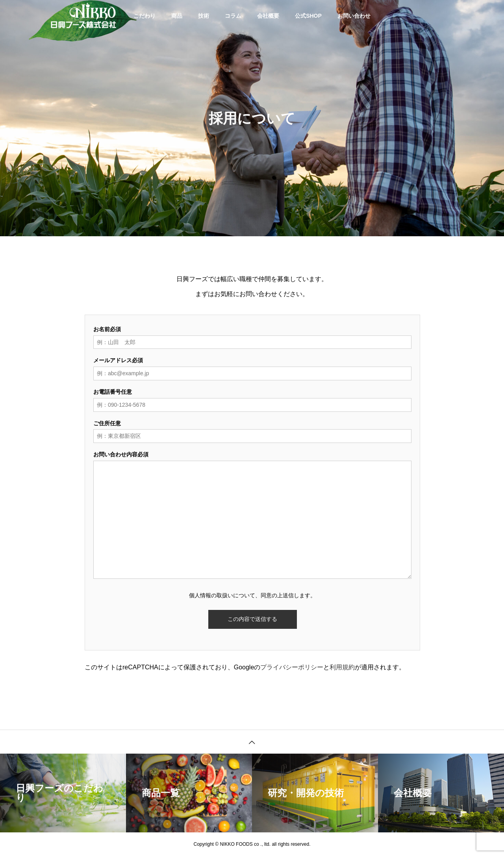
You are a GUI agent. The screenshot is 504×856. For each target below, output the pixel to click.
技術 (204, 16)
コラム (233, 16)
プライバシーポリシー (292, 667)
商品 (177, 16)
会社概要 (268, 16)
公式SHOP (308, 16)
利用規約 (342, 667)
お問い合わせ (354, 16)
